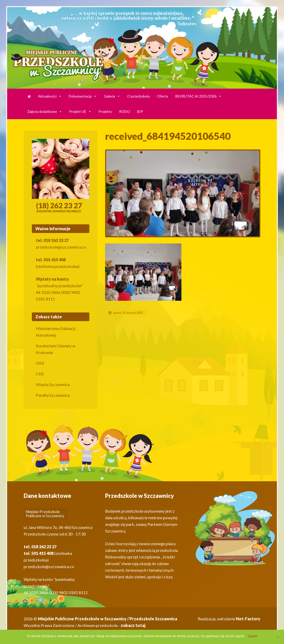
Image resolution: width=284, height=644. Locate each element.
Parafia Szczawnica (53, 395)
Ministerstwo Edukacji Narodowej (56, 332)
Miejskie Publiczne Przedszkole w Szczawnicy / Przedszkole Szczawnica (108, 619)
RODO (125, 111)
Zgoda (253, 636)
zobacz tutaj (133, 625)
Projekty (105, 111)
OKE (40, 363)
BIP (140, 111)
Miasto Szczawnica (53, 384)
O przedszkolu (139, 96)
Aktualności (50, 96)
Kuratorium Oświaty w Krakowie (56, 349)
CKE (40, 374)
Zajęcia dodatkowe (45, 111)
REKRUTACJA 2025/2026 (198, 96)
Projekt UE (80, 111)
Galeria (112, 96)
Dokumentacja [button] (83, 96)
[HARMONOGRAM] (29, 96)
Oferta (162, 96)
